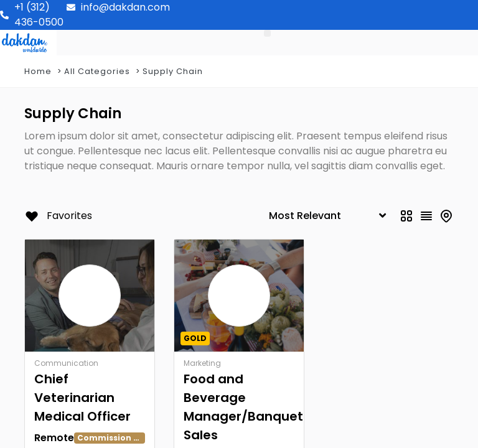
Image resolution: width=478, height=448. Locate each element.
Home (38, 71)
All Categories (97, 71)
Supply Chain (173, 71)
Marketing (202, 363)
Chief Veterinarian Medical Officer (82, 398)
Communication (66, 363)
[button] (267, 33)
